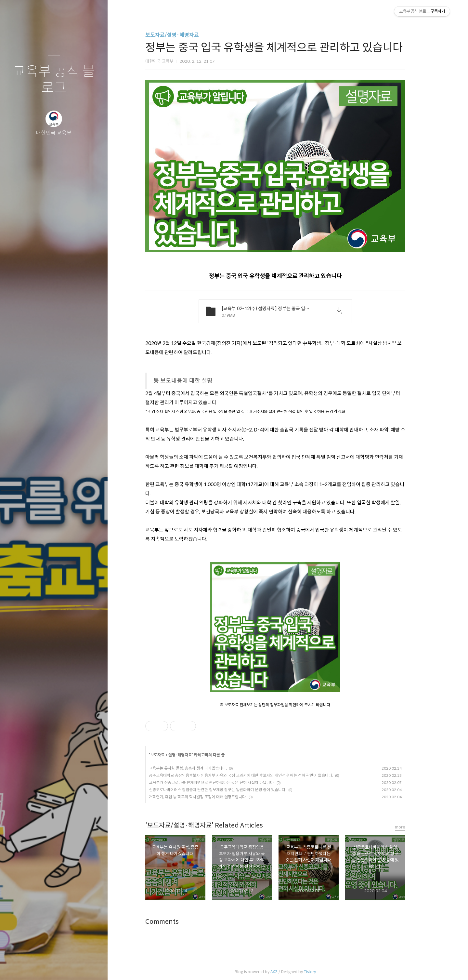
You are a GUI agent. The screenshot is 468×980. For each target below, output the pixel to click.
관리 (93, 967)
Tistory (323, 972)
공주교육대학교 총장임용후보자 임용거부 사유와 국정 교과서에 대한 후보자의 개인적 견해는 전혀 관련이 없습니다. (254, 775)
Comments (175, 922)
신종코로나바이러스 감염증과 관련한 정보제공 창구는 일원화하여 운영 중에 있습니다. (230, 790)
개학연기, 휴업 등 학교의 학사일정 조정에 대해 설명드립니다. (210, 797)
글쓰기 (16, 967)
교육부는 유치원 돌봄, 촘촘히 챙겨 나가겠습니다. (201, 768)
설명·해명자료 (193, 755)
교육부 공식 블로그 (54, 80)
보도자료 (170, 755)
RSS (67, 967)
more (413, 827)
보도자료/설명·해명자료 (185, 35)
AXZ (287, 972)
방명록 (41, 967)
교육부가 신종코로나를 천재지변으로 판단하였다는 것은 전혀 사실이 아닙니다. (224, 782)
